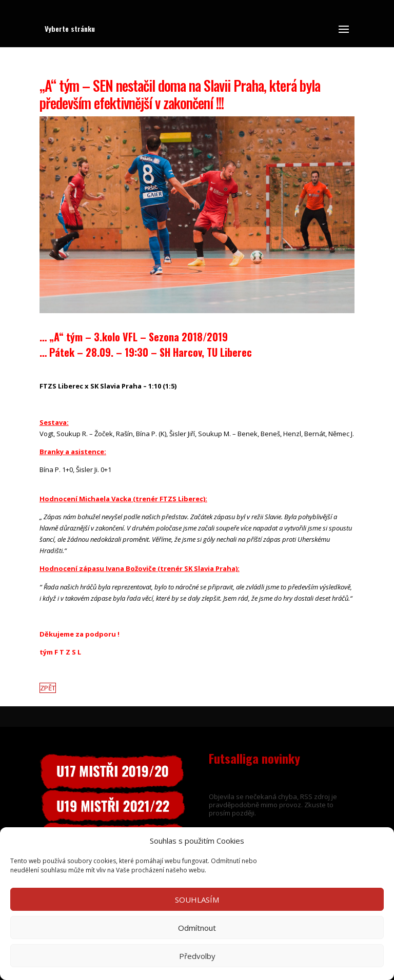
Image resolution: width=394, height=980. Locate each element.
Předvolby (197, 956)
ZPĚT (48, 688)
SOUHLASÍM (197, 900)
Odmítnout (197, 928)
